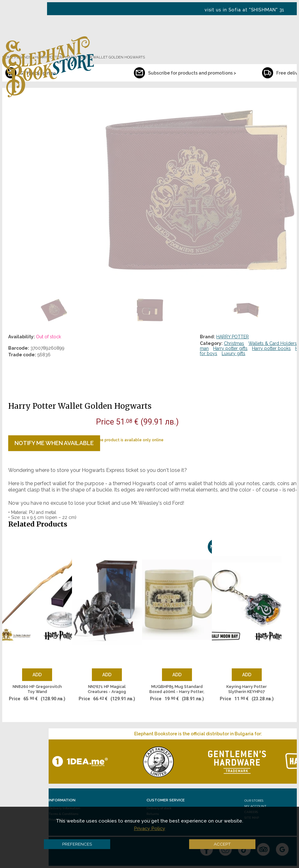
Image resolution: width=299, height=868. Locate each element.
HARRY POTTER (233, 337)
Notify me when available (54, 443)
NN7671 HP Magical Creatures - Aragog (107, 689)
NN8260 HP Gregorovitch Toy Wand (37, 689)
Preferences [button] (77, 844)
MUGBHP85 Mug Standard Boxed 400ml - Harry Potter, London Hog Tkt (177, 689)
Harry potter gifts (230, 348)
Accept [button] (222, 844)
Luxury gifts (233, 353)
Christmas (234, 343)
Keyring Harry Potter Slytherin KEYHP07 (247, 689)
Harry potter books (271, 348)
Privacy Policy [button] (149, 829)
